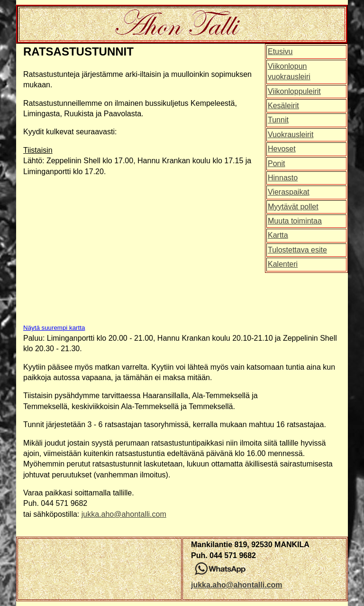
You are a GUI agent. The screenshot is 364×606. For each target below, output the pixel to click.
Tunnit (278, 120)
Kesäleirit (283, 106)
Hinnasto (283, 178)
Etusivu (280, 51)
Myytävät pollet (293, 207)
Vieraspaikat (289, 192)
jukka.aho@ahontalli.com (124, 514)
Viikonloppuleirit (294, 91)
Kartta (278, 235)
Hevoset (282, 149)
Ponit (276, 163)
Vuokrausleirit (291, 135)
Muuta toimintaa (295, 221)
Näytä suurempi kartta (54, 328)
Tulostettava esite (297, 250)
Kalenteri (283, 264)
